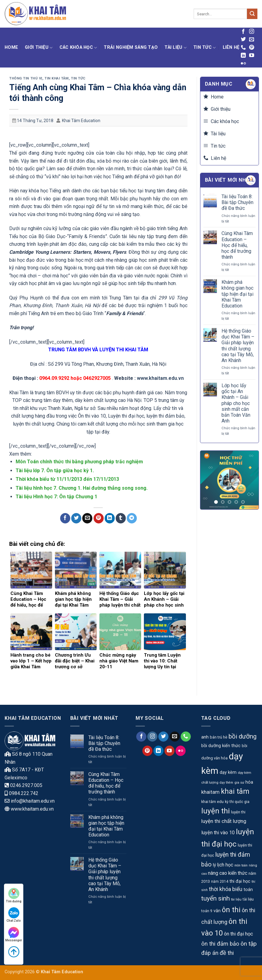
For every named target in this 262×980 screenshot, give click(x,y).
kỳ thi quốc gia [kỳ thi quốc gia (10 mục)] (237, 802)
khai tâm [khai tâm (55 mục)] (235, 791)
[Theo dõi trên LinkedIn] (243, 56)
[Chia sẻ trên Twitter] (76, 518)
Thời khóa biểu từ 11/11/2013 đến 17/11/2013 (67, 479)
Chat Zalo (14, 915)
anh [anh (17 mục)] (205, 737)
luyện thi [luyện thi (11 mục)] (238, 812)
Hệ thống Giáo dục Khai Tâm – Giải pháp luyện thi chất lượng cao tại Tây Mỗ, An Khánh (238, 346)
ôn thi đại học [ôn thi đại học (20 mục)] (239, 934)
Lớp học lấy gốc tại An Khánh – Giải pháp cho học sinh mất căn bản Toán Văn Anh (236, 403)
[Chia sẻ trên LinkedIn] (110, 518)
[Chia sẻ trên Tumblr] (121, 518)
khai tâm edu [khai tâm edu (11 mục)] (212, 802)
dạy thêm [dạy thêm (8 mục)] (226, 783)
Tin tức (205, 48)
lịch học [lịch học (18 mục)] (225, 865)
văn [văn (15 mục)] (217, 911)
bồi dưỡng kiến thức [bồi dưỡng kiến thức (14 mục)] (221, 746)
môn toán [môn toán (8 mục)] (241, 865)
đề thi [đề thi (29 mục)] (227, 953)
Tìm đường (14, 895)
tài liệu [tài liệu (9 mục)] (236, 899)
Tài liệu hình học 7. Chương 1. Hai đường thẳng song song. (82, 488)
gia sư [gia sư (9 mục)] (239, 782)
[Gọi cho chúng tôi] (243, 48)
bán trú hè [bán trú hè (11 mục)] (219, 737)
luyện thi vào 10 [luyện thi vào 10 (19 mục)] (218, 833)
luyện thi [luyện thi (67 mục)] (216, 811)
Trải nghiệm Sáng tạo (131, 47)
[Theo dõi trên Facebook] (243, 32)
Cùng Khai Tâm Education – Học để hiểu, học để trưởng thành (237, 245)
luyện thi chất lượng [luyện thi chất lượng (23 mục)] (224, 821)
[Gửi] (252, 14)
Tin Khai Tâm (57, 78)
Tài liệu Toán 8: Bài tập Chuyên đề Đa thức (237, 202)
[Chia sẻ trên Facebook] (65, 518)
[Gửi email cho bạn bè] (87, 518)
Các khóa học (78, 48)
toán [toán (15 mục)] (248, 890)
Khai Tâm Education (81, 121)
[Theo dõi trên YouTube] (252, 56)
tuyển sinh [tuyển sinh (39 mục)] (216, 898)
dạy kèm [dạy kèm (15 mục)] (228, 772)
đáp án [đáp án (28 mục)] (210, 953)
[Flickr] (243, 64)
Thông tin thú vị (26, 78)
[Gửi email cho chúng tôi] (252, 40)
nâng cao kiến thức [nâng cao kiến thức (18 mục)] (228, 873)
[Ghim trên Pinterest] (99, 518)
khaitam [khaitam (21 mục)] (210, 792)
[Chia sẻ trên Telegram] (132, 518)
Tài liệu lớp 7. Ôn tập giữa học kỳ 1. (55, 471)
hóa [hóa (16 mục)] (249, 782)
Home (11, 47)
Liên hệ (231, 47)
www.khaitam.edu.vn (160, 378)
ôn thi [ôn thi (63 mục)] (231, 910)
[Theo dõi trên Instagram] (252, 32)
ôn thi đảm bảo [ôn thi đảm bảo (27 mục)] (220, 944)
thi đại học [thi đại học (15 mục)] (240, 881)
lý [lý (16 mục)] (214, 865)
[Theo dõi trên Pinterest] (252, 48)
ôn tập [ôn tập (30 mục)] (249, 944)
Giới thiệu (39, 48)
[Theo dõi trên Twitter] (243, 40)
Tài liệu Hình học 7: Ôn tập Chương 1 (56, 497)
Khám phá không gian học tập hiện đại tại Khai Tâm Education (237, 294)
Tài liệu (175, 48)
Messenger (14, 934)
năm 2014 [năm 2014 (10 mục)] (220, 882)
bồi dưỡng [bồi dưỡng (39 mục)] (243, 736)
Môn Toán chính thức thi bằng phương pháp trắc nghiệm (79, 462)
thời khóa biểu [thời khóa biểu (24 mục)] (226, 889)
